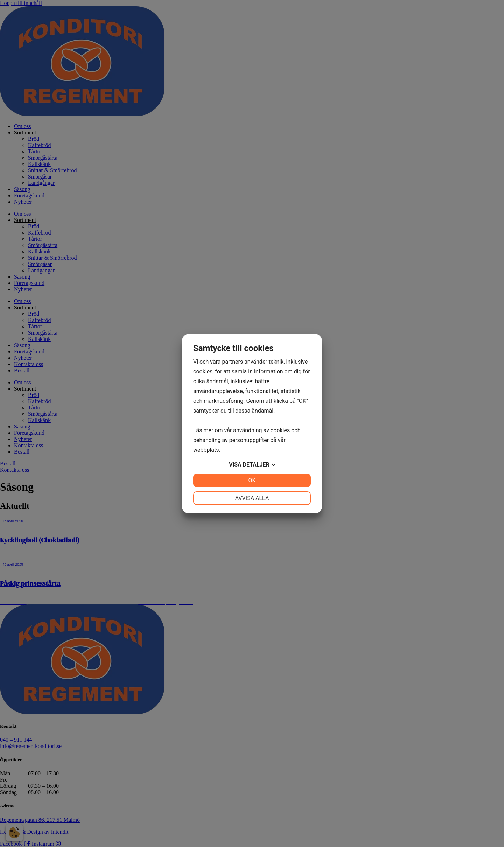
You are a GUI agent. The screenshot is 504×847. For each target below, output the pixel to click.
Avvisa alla (252, 498)
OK (252, 480)
